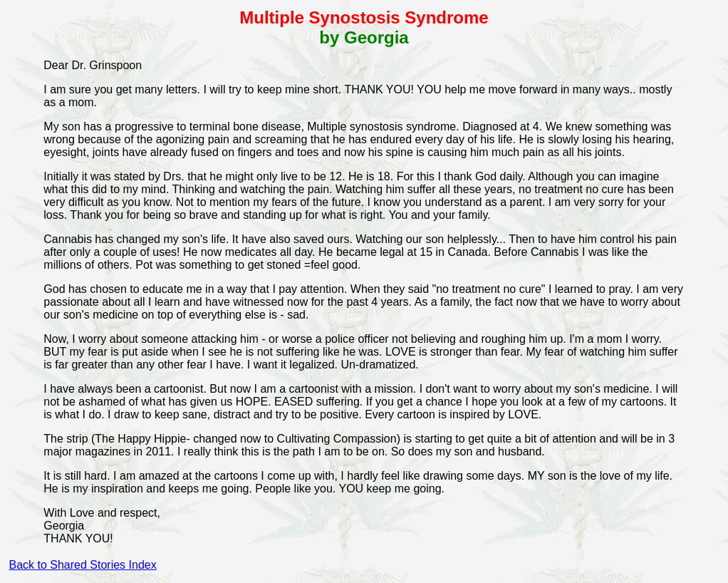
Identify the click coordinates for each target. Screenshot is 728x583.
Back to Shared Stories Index (82, 565)
